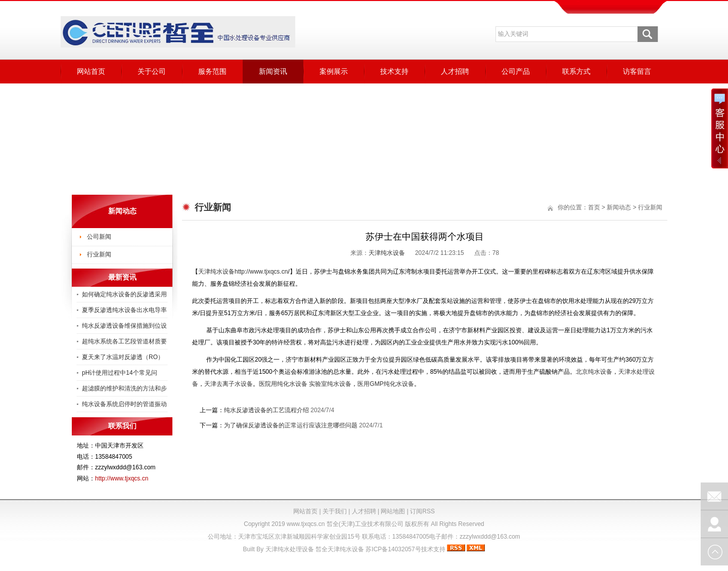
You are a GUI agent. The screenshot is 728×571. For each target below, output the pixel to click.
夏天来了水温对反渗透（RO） (123, 357)
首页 (594, 207)
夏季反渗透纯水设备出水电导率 (124, 310)
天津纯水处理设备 (290, 549)
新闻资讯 (273, 71)
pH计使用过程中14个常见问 (120, 373)
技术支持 (394, 71)
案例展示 (334, 71)
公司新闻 (99, 237)
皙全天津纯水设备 (340, 549)
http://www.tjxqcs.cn (122, 478)
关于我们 (335, 511)
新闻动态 (619, 207)
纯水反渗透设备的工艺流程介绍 (266, 410)
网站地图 (393, 511)
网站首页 (91, 71)
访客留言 (637, 71)
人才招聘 (455, 71)
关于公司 (152, 71)
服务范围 (212, 71)
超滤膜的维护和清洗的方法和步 (124, 388)
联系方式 (576, 71)
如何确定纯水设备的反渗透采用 (124, 294)
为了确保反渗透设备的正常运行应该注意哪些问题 (291, 425)
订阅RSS (422, 511)
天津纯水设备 (387, 253)
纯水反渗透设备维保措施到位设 (124, 326)
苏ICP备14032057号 (393, 549)
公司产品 (516, 71)
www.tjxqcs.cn (306, 524)
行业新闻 (99, 254)
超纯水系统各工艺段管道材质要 (124, 341)
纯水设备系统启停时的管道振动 (124, 404)
